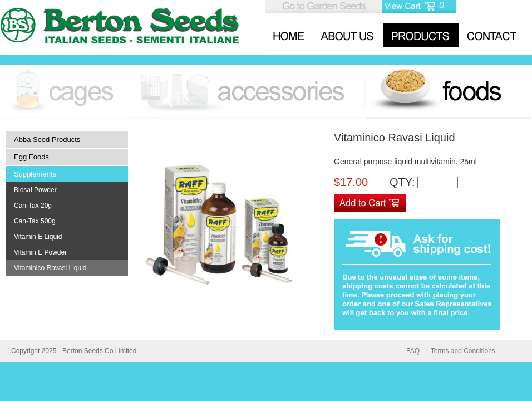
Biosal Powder (35, 190)
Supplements (35, 174)
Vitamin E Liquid (38, 237)
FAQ (414, 351)
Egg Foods (31, 157)
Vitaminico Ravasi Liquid (50, 268)
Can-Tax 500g (35, 221)
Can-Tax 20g (33, 206)
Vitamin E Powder (40, 252)
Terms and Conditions (463, 351)
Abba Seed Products (47, 140)
